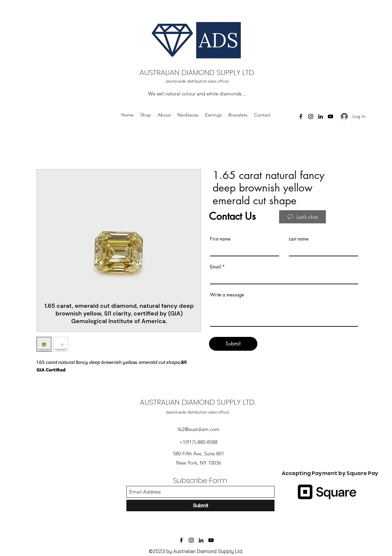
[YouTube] (211, 540)
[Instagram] (191, 540)
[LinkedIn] (201, 540)
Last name (299, 239)
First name (220, 239)
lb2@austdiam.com (199, 429)
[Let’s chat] (302, 217)
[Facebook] (181, 540)
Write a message (227, 295)
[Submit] (233, 344)
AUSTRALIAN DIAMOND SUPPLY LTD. (197, 73)
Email (215, 267)
